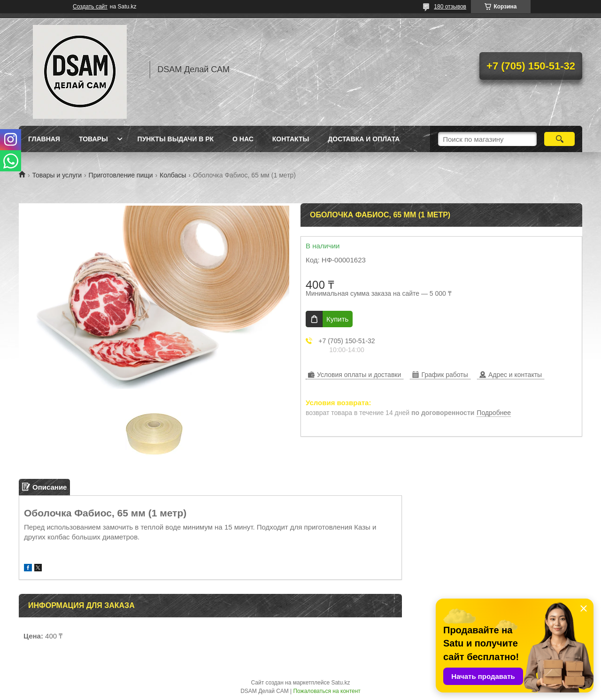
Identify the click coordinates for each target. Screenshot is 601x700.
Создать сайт (90, 7)
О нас (243, 139)
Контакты (291, 139)
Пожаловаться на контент (327, 691)
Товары (93, 139)
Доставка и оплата (364, 139)
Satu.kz (340, 683)
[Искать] (559, 139)
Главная (44, 139)
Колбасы (173, 175)
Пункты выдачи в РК (176, 139)
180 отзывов (450, 7)
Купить (337, 319)
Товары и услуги (57, 175)
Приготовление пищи (121, 175)
